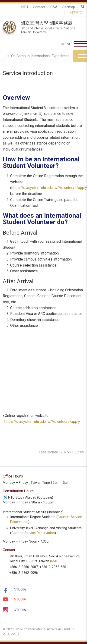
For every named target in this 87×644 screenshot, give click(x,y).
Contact (39, 7)
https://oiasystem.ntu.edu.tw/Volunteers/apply (49, 188)
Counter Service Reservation (33, 533)
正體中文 (76, 13)
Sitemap (69, 7)
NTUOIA (20, 590)
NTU (25, 7)
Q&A (54, 7)
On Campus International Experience (40, 56)
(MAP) (55, 561)
